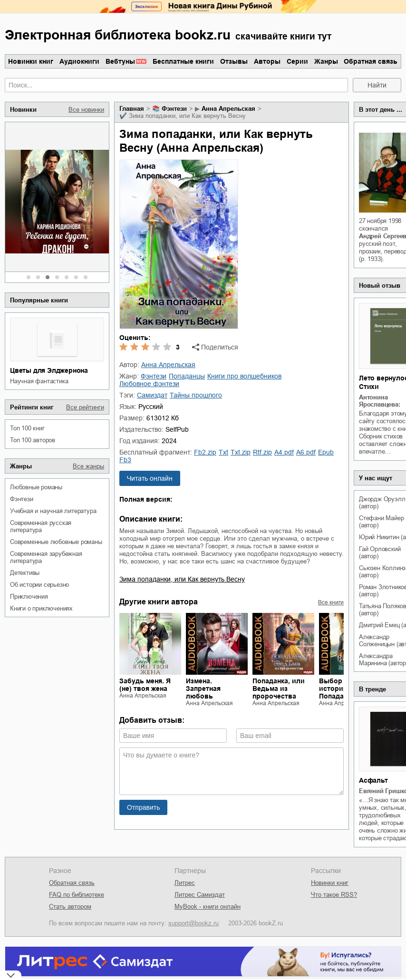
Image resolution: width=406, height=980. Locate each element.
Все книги (331, 602)
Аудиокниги (79, 61)
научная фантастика (39, 381)
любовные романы (36, 487)
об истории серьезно (39, 585)
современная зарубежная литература (46, 557)
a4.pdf (284, 452)
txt (223, 452)
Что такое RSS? (334, 895)
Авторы (267, 61)
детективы (25, 573)
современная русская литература (41, 526)
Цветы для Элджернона (49, 370)
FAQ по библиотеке (77, 895)
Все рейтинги (85, 407)
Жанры (326, 61)
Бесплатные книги (183, 61)
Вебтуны (120, 61)
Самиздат (152, 395)
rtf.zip (262, 452)
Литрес (185, 883)
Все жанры (88, 466)
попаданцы (187, 376)
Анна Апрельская (228, 109)
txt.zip (241, 452)
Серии (297, 61)
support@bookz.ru (193, 923)
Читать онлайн (150, 478)
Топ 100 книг (27, 428)
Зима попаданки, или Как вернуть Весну (182, 579)
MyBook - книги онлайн (208, 907)
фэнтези (22, 499)
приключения (29, 597)
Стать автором (70, 907)
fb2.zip (205, 452)
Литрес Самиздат (200, 895)
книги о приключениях (41, 608)
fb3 (125, 460)
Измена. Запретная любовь (203, 689)
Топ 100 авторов (33, 440)
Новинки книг (31, 61)
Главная (132, 109)
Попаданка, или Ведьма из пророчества (279, 689)
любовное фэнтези (149, 384)
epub (326, 452)
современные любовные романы (56, 542)
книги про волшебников (244, 376)
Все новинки (86, 110)
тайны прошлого (196, 395)
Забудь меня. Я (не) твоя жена (145, 685)
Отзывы (234, 61)
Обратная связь (371, 61)
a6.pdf (306, 452)
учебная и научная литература (53, 511)
